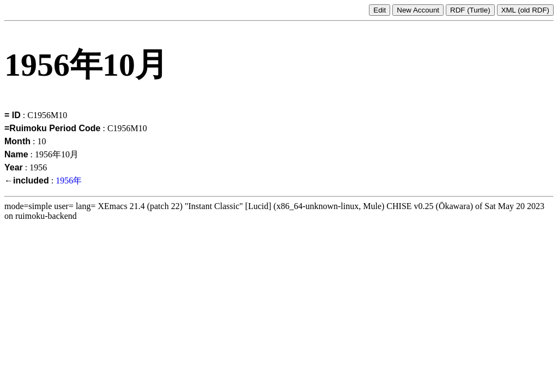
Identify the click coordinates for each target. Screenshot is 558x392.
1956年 (69, 180)
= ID (13, 115)
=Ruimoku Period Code (52, 128)
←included (27, 180)
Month (17, 141)
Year (14, 167)
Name (16, 154)
